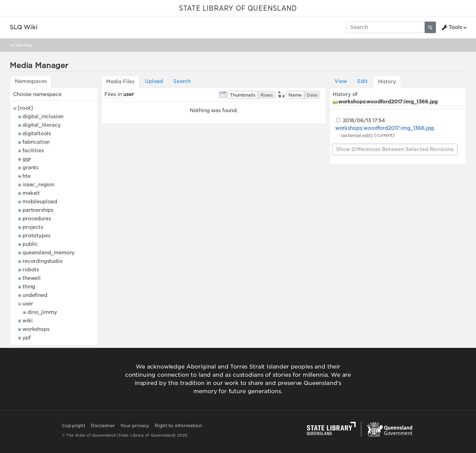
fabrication (36, 142)
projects (33, 227)
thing (29, 287)
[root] (25, 108)
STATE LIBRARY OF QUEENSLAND (238, 9)
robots (31, 270)
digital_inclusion (43, 117)
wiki (27, 321)
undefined (35, 295)
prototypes (36, 236)
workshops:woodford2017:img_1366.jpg (388, 102)
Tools (452, 27)
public (30, 244)
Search (182, 81)
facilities (33, 151)
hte (27, 176)
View (341, 81)
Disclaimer (103, 426)
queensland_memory (49, 253)
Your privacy (135, 426)
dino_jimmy (42, 312)
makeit (31, 193)
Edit (362, 81)
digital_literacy (41, 125)
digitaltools (37, 134)
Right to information (178, 426)
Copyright (74, 426)
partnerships (38, 210)
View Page (24, 45)
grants (30, 168)
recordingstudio (42, 261)
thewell (32, 278)
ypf (27, 338)
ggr (27, 159)
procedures (37, 219)
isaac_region (38, 185)
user (28, 304)
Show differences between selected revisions (395, 149)
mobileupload (40, 202)
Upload (154, 81)
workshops (36, 329)
